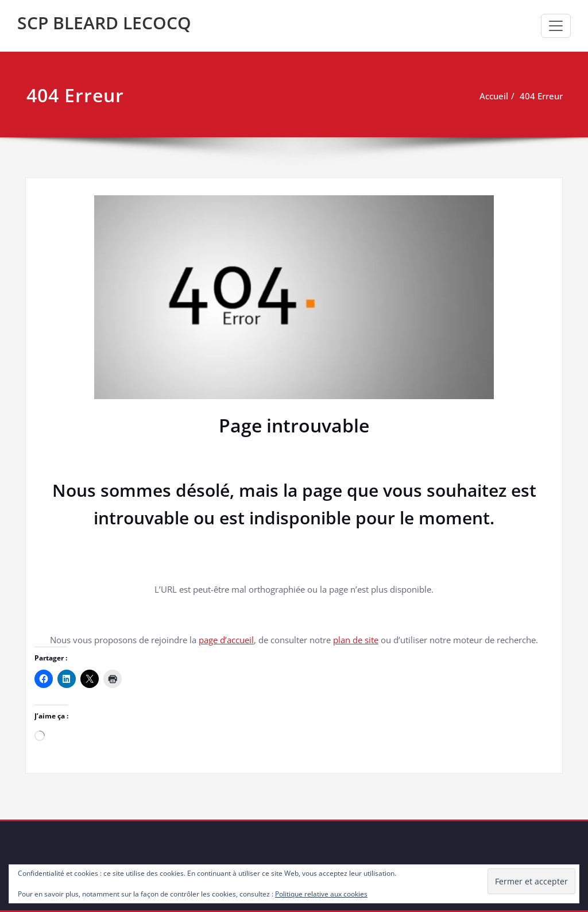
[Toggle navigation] (556, 26)
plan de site (356, 640)
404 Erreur (541, 96)
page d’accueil (226, 640)
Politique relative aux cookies (321, 894)
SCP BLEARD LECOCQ (104, 23)
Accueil (494, 96)
